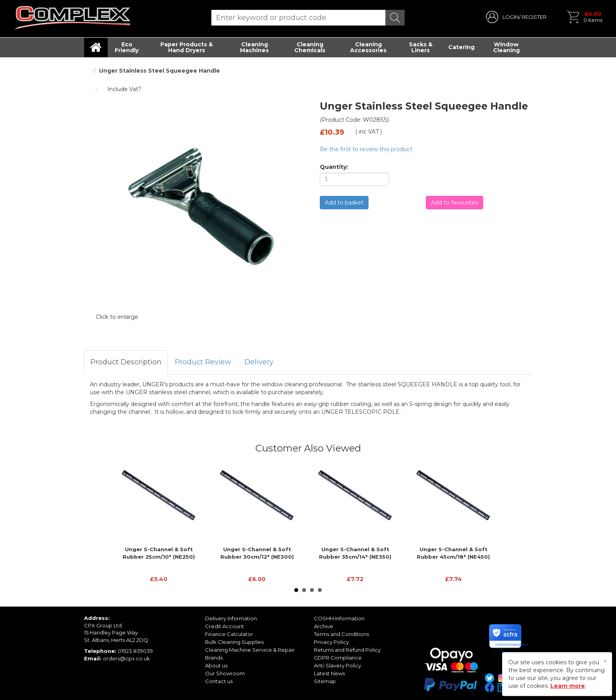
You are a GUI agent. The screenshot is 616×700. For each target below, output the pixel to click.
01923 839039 (135, 651)
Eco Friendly (127, 47)
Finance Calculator (229, 634)
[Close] (605, 661)
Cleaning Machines (254, 47)
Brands (214, 658)
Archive (324, 626)
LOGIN (511, 17)
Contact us (219, 681)
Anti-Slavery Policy (337, 665)
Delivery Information (231, 618)
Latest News (329, 673)
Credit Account (225, 626)
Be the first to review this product (366, 149)
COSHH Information (339, 618)
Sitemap (325, 681)
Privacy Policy (331, 642)
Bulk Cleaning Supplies (234, 642)
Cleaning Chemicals (310, 47)
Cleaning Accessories (368, 47)
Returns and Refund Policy (347, 650)
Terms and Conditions (341, 634)
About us (216, 665)
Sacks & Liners (421, 47)
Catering (461, 47)
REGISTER (534, 17)
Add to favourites (455, 203)
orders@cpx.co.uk (126, 658)
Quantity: (334, 167)
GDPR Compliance (338, 658)
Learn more (568, 686)
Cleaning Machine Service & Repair (250, 650)
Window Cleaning (506, 47)
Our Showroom (225, 673)
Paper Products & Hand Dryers (187, 47)
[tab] (126, 362)
